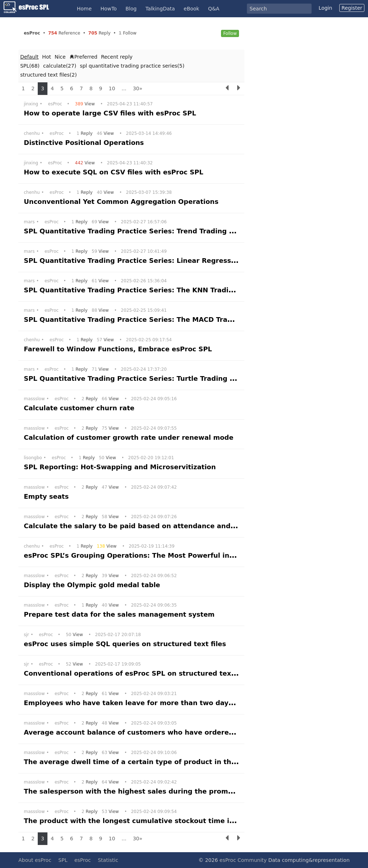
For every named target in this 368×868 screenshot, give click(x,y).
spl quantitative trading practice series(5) (132, 66)
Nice (60, 57)
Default (29, 57)
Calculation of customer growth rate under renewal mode (130, 437)
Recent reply (117, 57)
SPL (63, 860)
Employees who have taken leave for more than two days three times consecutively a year (190, 703)
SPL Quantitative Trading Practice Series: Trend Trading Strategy (143, 231)
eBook (191, 9)
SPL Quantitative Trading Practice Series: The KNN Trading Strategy (149, 290)
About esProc (35, 860)
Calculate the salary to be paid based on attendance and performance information (175, 526)
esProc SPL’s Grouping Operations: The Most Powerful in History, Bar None (161, 555)
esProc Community (243, 860)
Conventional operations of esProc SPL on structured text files (139, 673)
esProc (55, 104)
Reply (85, 133)
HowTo (109, 9)
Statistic (108, 860)
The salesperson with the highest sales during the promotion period (149, 791)
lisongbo (33, 458)
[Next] (239, 89)
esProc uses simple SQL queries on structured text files (126, 644)
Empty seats (47, 496)
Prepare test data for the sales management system (120, 614)
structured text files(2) (48, 75)
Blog (131, 9)
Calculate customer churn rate (80, 408)
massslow (34, 399)
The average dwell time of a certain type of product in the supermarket (155, 762)
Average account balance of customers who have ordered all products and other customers (192, 732)
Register (352, 8)
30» (138, 88)
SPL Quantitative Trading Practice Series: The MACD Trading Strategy (152, 319)
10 (112, 88)
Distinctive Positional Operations (85, 143)
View (86, 104)
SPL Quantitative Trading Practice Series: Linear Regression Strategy (151, 261)
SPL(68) (30, 66)
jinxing (31, 104)
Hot (47, 57)
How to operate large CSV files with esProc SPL (111, 113)
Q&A (214, 9)
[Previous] (227, 89)
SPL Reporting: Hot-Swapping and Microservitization (121, 467)
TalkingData (160, 9)
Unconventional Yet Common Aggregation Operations (122, 202)
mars (29, 222)
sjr (26, 635)
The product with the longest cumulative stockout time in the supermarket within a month (190, 821)
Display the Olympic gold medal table (93, 585)
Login (326, 8)
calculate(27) (60, 66)
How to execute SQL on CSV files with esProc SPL (115, 172)
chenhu (32, 133)
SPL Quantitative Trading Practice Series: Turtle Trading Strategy (144, 378)
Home (84, 9)
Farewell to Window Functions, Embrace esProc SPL (119, 349)
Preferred (83, 57)
